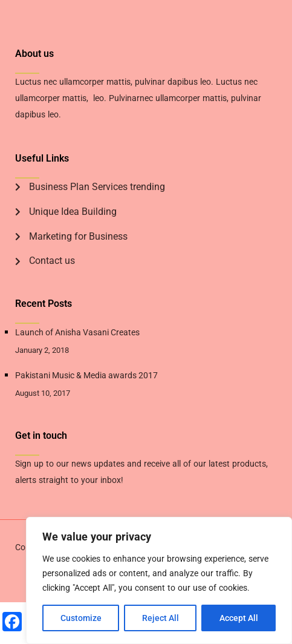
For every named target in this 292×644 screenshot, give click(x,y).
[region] (159, 580)
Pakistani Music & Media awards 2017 (86, 375)
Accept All (239, 618)
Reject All (161, 618)
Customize (81, 618)
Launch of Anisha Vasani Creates (77, 332)
